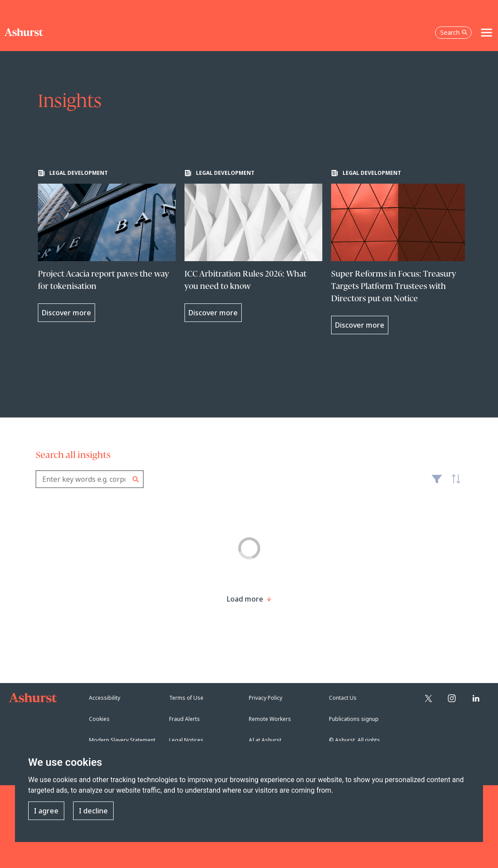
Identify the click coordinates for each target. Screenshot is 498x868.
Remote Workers (270, 719)
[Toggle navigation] (487, 33)
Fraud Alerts (184, 719)
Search (136, 479)
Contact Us (343, 698)
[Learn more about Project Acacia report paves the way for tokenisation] (107, 246)
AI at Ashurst (265, 740)
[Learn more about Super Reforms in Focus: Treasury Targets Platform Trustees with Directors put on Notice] (400, 252)
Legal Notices (186, 740)
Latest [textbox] (454, 484)
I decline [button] (93, 811)
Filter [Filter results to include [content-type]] (437, 483)
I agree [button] (46, 811)
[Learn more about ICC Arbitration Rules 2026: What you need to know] (253, 246)
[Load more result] (245, 599)
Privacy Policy (266, 698)
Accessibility (105, 698)
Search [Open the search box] (454, 32)
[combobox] (90, 479)
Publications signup (354, 719)
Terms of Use (186, 698)
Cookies (99, 719)
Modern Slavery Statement (122, 740)
